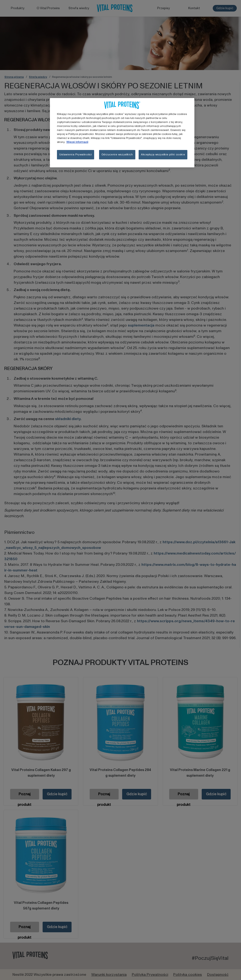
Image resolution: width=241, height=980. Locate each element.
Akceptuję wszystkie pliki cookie (163, 155)
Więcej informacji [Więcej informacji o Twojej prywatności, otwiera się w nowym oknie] (77, 142)
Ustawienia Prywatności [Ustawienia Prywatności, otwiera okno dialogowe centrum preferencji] (76, 155)
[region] (122, 133)
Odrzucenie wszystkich (117, 155)
